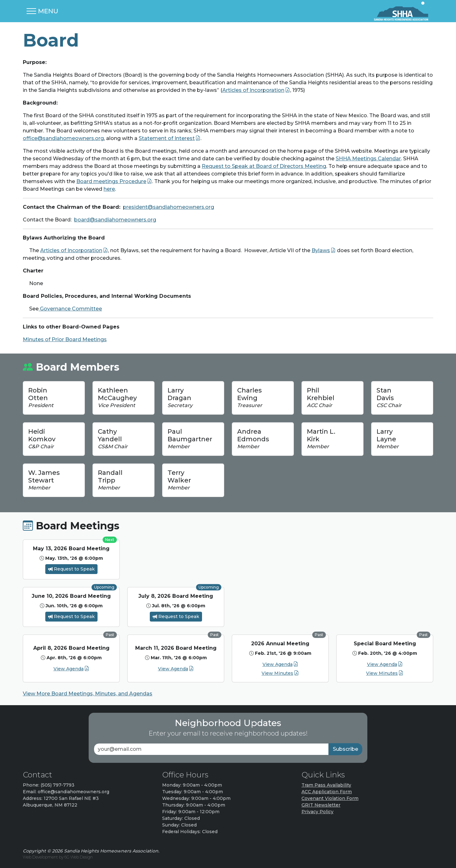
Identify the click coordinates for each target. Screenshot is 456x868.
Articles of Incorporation (253, 90)
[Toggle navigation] (42, 11)
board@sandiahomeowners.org (115, 220)
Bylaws (321, 250)
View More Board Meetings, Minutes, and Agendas (88, 694)
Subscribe (345, 749)
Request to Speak (71, 569)
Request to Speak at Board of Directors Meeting (264, 166)
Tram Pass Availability (326, 785)
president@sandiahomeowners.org (168, 207)
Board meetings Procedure (111, 181)
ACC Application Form (327, 792)
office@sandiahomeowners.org (63, 138)
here (109, 189)
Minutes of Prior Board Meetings (65, 339)
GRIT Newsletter (321, 805)
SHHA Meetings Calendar (368, 159)
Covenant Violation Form (330, 798)
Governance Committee (70, 309)
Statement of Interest (167, 138)
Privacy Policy (317, 812)
